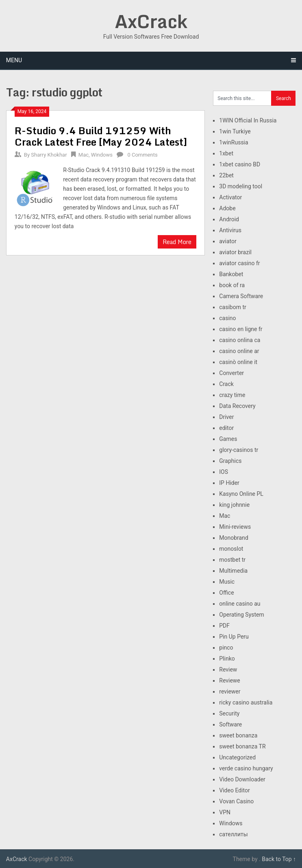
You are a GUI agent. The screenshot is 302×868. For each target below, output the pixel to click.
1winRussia (234, 142)
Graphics (230, 461)
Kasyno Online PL (241, 494)
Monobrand (234, 538)
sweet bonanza (238, 735)
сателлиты (233, 834)
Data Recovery (237, 406)
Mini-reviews (235, 527)
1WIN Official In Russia (248, 120)
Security (229, 713)
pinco (226, 648)
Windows (102, 155)
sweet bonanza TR (242, 746)
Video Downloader (242, 779)
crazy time (232, 395)
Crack (226, 384)
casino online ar (239, 351)
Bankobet (231, 274)
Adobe (227, 208)
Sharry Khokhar (49, 155)
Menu (14, 60)
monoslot (231, 549)
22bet (226, 175)
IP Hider (229, 483)
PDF (224, 626)
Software (230, 724)
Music (227, 582)
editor (226, 428)
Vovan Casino (236, 801)
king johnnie (234, 505)
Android (229, 219)
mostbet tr (232, 560)
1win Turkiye (235, 131)
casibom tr (233, 307)
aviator (228, 241)
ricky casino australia (246, 702)
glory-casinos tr (239, 450)
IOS (224, 472)
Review (228, 670)
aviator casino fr (239, 263)
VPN (225, 812)
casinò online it (238, 362)
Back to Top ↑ (279, 859)
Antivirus (230, 230)
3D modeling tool (241, 186)
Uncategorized (237, 757)
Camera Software (241, 296)
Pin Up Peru (234, 637)
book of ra (232, 285)
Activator (230, 197)
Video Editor (234, 790)
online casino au (240, 604)
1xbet (226, 153)
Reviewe (230, 680)
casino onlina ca (240, 340)
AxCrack (151, 21)
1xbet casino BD (240, 164)
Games (228, 439)
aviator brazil (235, 252)
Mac (84, 155)
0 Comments (142, 155)
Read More (177, 242)
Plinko (227, 659)
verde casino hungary (246, 768)
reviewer (230, 691)
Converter (231, 373)
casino (227, 318)
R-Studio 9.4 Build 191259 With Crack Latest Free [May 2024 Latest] (101, 136)
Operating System (242, 615)
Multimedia (233, 571)
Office (226, 593)
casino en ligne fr (241, 329)
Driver (226, 417)
